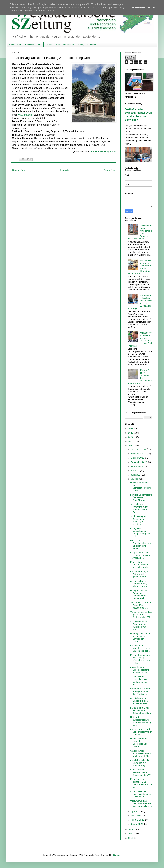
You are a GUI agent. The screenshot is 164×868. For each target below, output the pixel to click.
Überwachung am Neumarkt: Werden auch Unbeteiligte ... (141, 803)
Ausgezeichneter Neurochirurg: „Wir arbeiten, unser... (140, 584)
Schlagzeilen (15, 45)
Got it (152, 7)
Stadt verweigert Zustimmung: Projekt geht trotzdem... (138, 520)
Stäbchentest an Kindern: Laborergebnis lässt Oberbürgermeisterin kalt (140, 267)
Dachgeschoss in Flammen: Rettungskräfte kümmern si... (139, 594)
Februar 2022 (138, 820)
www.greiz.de (25, 115)
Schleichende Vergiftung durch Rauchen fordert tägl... (139, 508)
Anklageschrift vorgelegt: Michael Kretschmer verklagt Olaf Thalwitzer (140, 339)
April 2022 (136, 811)
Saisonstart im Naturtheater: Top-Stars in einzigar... (140, 648)
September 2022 (139, 462)
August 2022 (137, 466)
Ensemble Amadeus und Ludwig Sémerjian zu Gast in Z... (140, 659)
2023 (131, 441)
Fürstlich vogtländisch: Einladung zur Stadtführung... (141, 763)
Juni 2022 (136, 475)
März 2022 (136, 816)
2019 (131, 838)
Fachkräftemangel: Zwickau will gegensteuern (139, 574)
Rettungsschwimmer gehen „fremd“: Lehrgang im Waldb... (140, 637)
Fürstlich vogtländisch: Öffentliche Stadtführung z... (141, 497)
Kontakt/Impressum (65, 45)
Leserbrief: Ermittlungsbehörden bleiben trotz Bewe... (141, 544)
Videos (49, 45)
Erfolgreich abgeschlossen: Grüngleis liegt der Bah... (140, 532)
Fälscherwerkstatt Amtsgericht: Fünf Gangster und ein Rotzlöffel (140, 232)
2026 (131, 429)
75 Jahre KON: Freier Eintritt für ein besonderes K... (141, 605)
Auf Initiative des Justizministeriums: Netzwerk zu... (141, 794)
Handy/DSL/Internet (87, 45)
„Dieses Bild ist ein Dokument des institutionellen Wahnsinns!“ (140, 377)
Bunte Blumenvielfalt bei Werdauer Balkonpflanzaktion (141, 710)
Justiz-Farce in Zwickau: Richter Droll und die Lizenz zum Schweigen (140, 302)
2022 (131, 446)
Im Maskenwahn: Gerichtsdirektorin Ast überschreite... (140, 670)
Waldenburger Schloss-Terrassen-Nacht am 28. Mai (141, 753)
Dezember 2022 (139, 449)
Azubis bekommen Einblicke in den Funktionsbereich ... (141, 701)
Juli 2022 (135, 470)
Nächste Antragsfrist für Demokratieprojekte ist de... (141, 487)
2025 (131, 433)
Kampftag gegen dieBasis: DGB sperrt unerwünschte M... (141, 783)
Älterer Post (110, 170)
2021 (131, 829)
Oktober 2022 (138, 458)
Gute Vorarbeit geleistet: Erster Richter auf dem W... (141, 772)
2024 (131, 437)
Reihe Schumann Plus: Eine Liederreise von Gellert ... (139, 743)
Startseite (65, 170)
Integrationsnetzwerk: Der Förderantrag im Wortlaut (141, 732)
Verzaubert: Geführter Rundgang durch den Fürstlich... (141, 691)
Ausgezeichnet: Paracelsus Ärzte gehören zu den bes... (140, 681)
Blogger (117, 855)
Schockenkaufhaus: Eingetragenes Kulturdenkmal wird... (140, 625)
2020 (131, 834)
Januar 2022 (137, 824)
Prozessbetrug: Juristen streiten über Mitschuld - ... (140, 565)
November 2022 (139, 453)
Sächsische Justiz (33, 45)
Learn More (139, 7)
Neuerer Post (19, 170)
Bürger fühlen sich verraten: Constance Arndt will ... (141, 555)
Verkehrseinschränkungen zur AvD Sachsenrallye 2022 (141, 615)
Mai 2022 (136, 479)
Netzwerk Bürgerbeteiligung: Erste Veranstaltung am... (141, 721)
